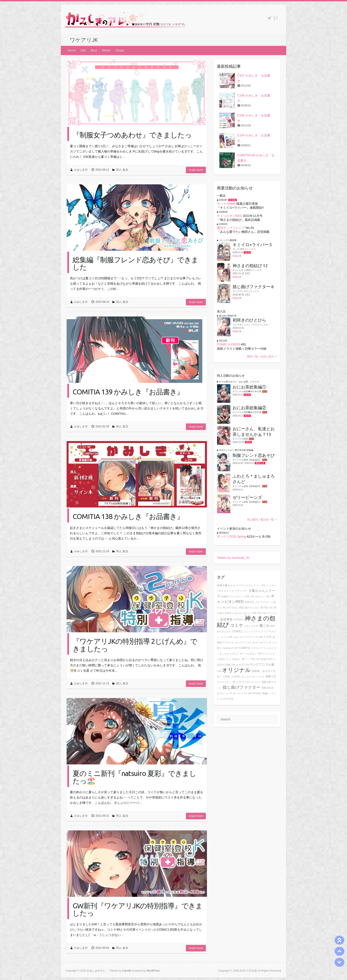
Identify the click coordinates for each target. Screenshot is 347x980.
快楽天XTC (267, 659)
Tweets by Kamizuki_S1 (233, 558)
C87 (236, 648)
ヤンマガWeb (226, 204)
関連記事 (237, 256)
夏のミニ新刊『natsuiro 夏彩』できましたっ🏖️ (134, 777)
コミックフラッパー (236, 591)
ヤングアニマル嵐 (262, 664)
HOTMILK (239, 619)
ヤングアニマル (243, 642)
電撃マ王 (271, 677)
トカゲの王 (227, 699)
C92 (258, 659)
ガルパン (260, 596)
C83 (264, 613)
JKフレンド (223, 693)
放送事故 (226, 619)
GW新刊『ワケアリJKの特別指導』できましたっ (138, 909)
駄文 (126, 170)
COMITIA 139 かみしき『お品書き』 (128, 392)
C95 (253, 659)
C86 (268, 596)
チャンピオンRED (229, 216)
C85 (259, 613)
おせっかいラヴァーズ (245, 637)
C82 (271, 608)
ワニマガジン (237, 596)
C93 (247, 665)
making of (228, 648)
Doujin (120, 50)
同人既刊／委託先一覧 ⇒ (262, 520)
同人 (119, 170)
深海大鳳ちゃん (226, 585)
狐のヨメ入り (252, 608)
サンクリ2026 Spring (231, 536)
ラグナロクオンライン (249, 585)
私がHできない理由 (234, 608)
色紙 (265, 693)
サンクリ (239, 682)
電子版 (264, 608)
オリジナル (236, 670)
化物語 (225, 596)
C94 (252, 596)
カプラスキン (224, 682)
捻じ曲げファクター (242, 687)
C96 (233, 665)
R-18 (233, 693)
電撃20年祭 (268, 688)
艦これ (265, 626)
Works (106, 50)
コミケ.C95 (226, 637)
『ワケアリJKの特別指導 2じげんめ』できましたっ (135, 645)
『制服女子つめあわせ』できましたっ (132, 135)
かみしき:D (81, 170)
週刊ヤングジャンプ (231, 228)
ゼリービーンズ (262, 642)
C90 (254, 613)
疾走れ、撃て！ (241, 659)
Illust (94, 50)
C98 (247, 596)
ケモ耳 (268, 637)
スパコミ (256, 682)
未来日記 (249, 602)
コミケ (237, 625)
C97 (248, 682)
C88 (219, 671)
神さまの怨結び (246, 622)
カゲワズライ (262, 602)
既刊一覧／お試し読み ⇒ (262, 357)
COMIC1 (238, 631)
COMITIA (244, 648)
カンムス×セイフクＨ (253, 677)
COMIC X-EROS (228, 344)
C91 (264, 585)
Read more (196, 170)
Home (72, 50)
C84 (261, 637)
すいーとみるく (248, 654)
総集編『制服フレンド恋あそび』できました (135, 263)
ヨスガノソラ (258, 648)
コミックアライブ (253, 631)
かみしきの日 (251, 626)
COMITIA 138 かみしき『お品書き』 (128, 516)
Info (83, 50)
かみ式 (240, 665)
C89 (260, 654)
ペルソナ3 (242, 693)
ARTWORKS (255, 693)
